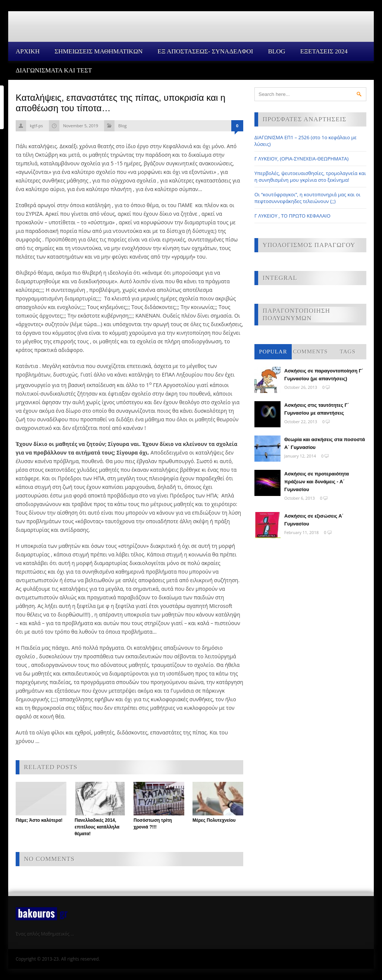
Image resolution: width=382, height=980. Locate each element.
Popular (273, 352)
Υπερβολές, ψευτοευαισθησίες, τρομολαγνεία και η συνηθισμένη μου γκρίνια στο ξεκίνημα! (310, 177)
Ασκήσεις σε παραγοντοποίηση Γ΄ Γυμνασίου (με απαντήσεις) (324, 375)
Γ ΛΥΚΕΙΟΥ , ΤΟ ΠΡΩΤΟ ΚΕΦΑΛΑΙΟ (292, 216)
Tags (348, 352)
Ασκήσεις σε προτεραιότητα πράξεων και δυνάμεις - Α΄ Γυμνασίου (317, 482)
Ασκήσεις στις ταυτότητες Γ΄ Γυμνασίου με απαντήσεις (317, 409)
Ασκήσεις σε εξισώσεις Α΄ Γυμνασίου (314, 520)
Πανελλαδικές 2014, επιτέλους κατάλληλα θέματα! (97, 827)
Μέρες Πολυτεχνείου (214, 820)
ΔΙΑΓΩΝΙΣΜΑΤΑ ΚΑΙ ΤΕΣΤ (54, 70)
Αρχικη (28, 51)
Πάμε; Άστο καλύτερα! (39, 820)
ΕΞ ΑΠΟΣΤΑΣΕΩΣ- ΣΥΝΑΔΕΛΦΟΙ (205, 51)
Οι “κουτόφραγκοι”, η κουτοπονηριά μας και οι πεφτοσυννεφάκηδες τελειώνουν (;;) (307, 198)
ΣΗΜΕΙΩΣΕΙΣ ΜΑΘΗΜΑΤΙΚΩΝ (98, 51)
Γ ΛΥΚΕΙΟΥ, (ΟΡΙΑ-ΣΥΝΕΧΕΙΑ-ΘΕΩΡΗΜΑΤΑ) (301, 159)
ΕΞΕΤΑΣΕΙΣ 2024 (324, 51)
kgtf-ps (36, 126)
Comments (310, 352)
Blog (276, 51)
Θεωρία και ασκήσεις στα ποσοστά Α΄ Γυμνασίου (325, 443)
